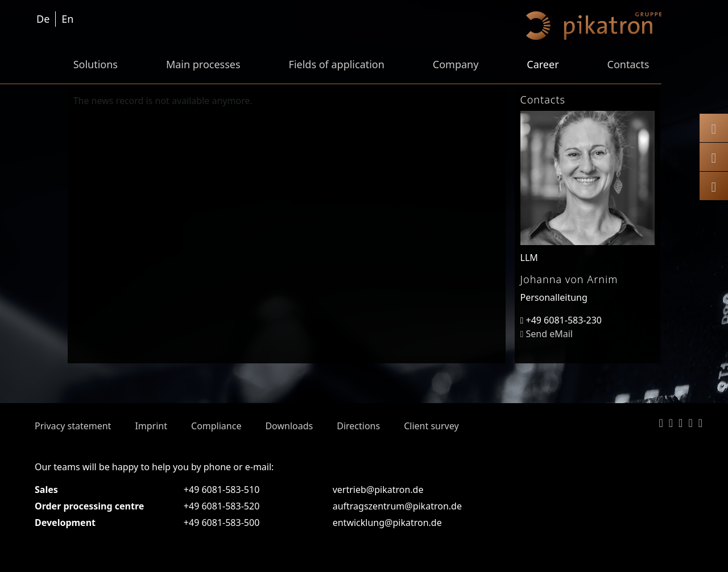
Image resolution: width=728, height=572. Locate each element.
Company (456, 64)
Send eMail (547, 334)
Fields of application (337, 64)
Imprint (151, 426)
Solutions (96, 64)
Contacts (628, 64)
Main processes (203, 64)
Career (543, 64)
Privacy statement (73, 426)
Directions (358, 426)
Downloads (289, 426)
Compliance (216, 426)
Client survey (431, 426)
